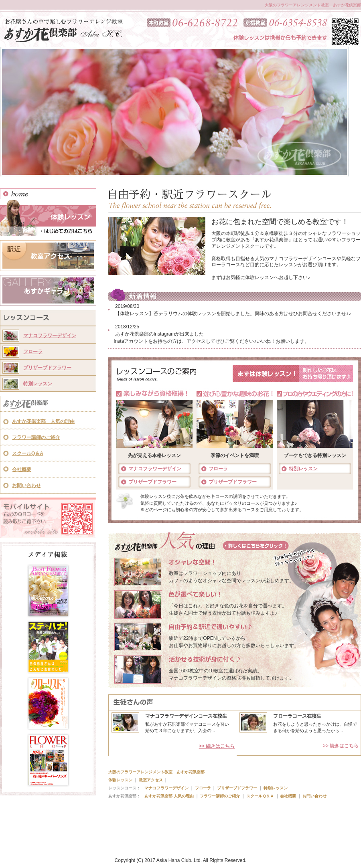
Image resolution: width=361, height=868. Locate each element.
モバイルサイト (48, 518)
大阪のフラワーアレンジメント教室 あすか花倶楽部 (313, 5)
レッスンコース (48, 319)
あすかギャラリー (48, 290)
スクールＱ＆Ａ (260, 796)
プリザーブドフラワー (47, 368)
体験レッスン (48, 218)
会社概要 (22, 469)
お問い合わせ (26, 486)
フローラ (33, 352)
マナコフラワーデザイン (50, 336)
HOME (48, 194)
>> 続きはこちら (217, 746)
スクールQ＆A (28, 453)
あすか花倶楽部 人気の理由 (43, 421)
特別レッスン (38, 384)
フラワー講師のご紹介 (36, 437)
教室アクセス (48, 256)
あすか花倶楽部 (48, 405)
